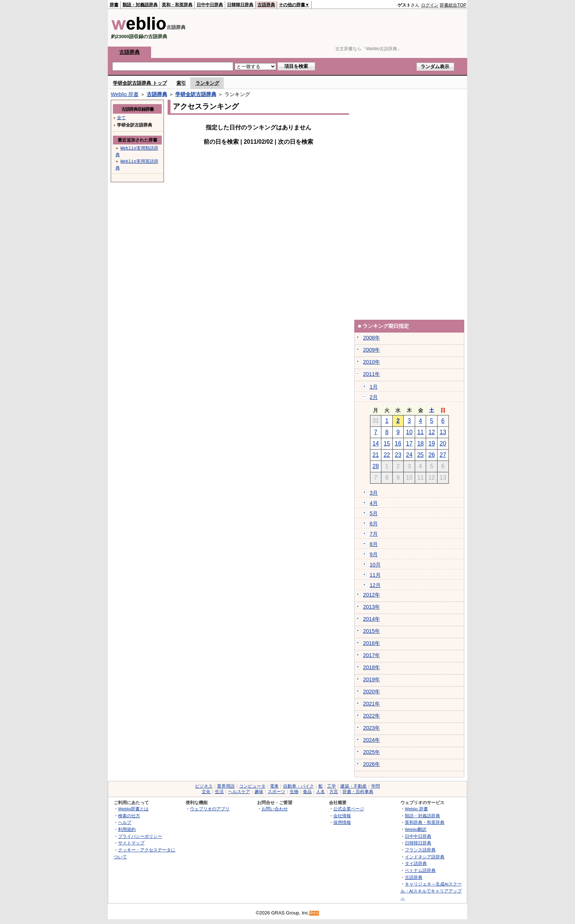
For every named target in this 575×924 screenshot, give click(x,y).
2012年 (371, 595)
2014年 (371, 619)
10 (409, 432)
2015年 (371, 631)
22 (387, 455)
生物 (294, 792)
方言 (334, 792)
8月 (374, 544)
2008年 (371, 338)
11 (421, 432)
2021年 (371, 704)
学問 (376, 786)
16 (398, 443)
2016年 (371, 643)
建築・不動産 (354, 786)
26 (432, 455)
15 (387, 443)
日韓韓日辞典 (240, 5)
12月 (375, 585)
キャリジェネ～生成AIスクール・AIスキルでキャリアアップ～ (431, 891)
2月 (374, 397)
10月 (375, 565)
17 (409, 443)
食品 (307, 792)
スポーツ (276, 792)
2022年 (371, 716)
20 (443, 443)
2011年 (371, 374)
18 (421, 443)
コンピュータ (252, 786)
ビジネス (204, 786)
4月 (374, 503)
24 (409, 455)
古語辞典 (266, 5)
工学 (332, 786)
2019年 (371, 679)
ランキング (207, 83)
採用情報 (342, 822)
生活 (219, 792)
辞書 (114, 5)
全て (121, 118)
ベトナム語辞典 (420, 870)
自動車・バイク (299, 786)
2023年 (371, 728)
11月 (375, 575)
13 (443, 432)
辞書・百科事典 (358, 792)
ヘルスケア (239, 792)
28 (376, 466)
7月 (374, 534)
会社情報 (342, 816)
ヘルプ (125, 822)
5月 (374, 513)
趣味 (259, 792)
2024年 (371, 740)
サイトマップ (131, 843)
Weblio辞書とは (133, 809)
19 (432, 443)
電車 (274, 786)
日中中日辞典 (210, 5)
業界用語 (226, 786)
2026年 (371, 764)
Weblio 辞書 (125, 94)
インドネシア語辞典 (425, 857)
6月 (374, 524)
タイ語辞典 (416, 863)
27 (443, 455)
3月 (374, 493)
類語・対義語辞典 (140, 5)
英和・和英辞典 (177, 5)
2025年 (371, 752)
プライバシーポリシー (140, 836)
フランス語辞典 (420, 850)
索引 (181, 83)
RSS (315, 913)
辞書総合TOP (453, 5)
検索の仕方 (129, 816)
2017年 (371, 655)
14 (376, 443)
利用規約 (127, 829)
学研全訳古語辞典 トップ (140, 83)
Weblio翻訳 (416, 829)
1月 (374, 387)
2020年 (371, 692)
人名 (321, 792)
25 (421, 455)
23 (398, 455)
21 (376, 455)
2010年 (371, 362)
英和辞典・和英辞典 (425, 822)
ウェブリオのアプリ (210, 809)
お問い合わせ (275, 809)
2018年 (371, 667)
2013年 (371, 607)
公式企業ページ (349, 809)
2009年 (371, 350)
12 (432, 432)
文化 (206, 792)
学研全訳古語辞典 (196, 94)
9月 (374, 554)
